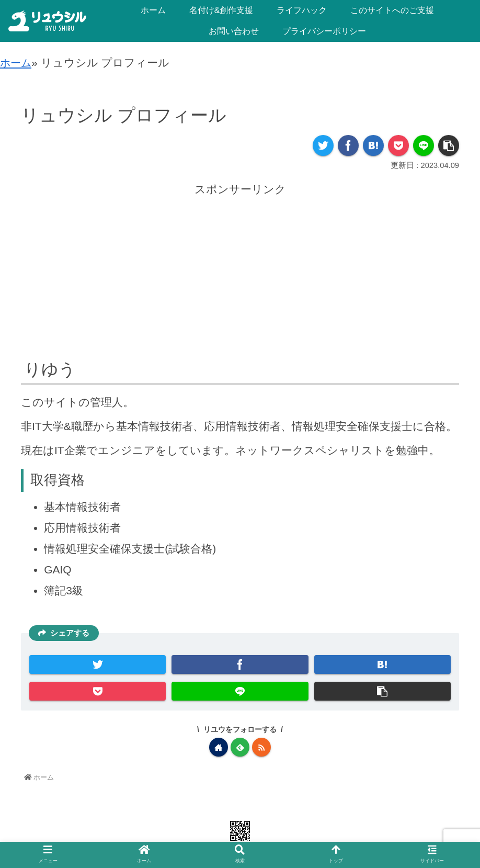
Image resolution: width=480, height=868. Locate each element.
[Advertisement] (240, 272)
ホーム (17, 63)
